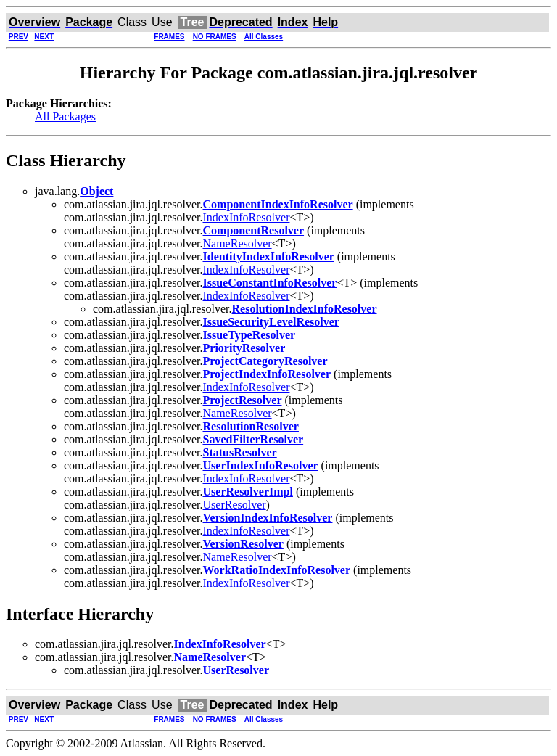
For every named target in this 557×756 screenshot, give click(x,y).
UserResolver (235, 505)
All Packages (65, 116)
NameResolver (238, 243)
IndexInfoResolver (247, 217)
